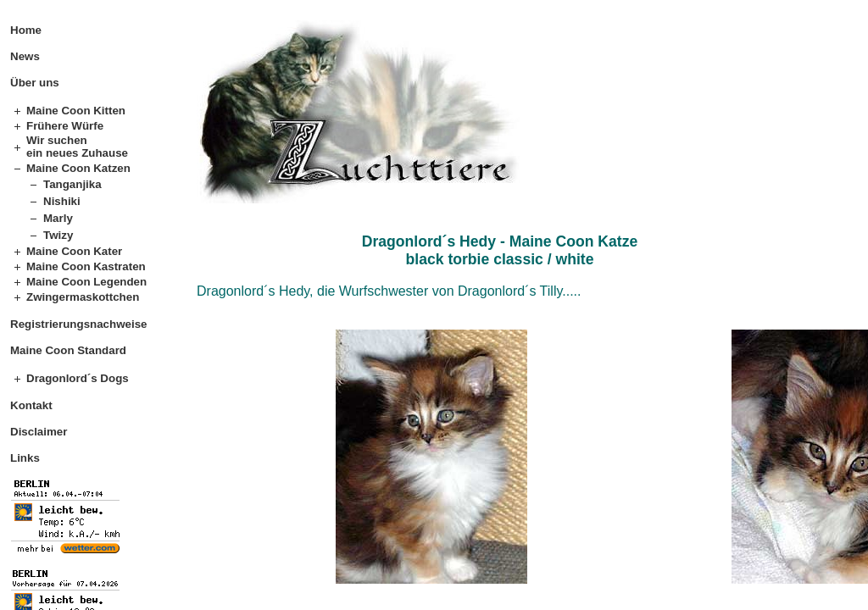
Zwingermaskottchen (83, 297)
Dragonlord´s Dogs (78, 378)
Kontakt (31, 405)
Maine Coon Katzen (78, 168)
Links (25, 458)
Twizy (58, 235)
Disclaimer (39, 432)
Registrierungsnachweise (78, 324)
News (25, 56)
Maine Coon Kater (74, 251)
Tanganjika (72, 184)
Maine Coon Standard (68, 350)
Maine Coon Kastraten (86, 266)
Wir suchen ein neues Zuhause (77, 147)
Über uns (35, 83)
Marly (58, 218)
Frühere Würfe (65, 126)
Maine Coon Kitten (76, 111)
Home (26, 30)
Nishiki (62, 201)
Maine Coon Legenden (86, 282)
